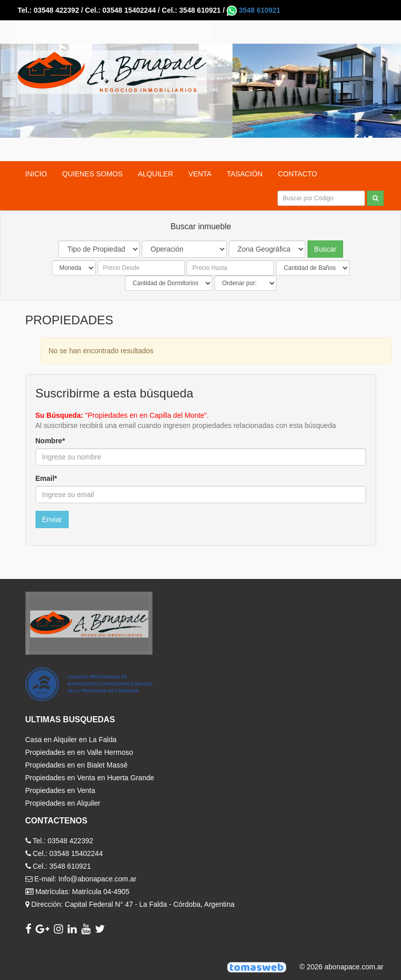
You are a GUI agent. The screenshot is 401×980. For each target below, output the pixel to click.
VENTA (200, 174)
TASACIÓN (245, 174)
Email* (47, 478)
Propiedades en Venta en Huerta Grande (90, 778)
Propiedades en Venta (60, 790)
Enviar (52, 519)
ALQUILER (155, 174)
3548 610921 (254, 10)
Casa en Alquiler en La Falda (71, 740)
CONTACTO (298, 174)
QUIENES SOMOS (92, 174)
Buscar (325, 249)
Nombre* (50, 441)
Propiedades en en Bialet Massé (77, 765)
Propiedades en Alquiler (63, 803)
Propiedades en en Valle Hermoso (79, 752)
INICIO (36, 174)
